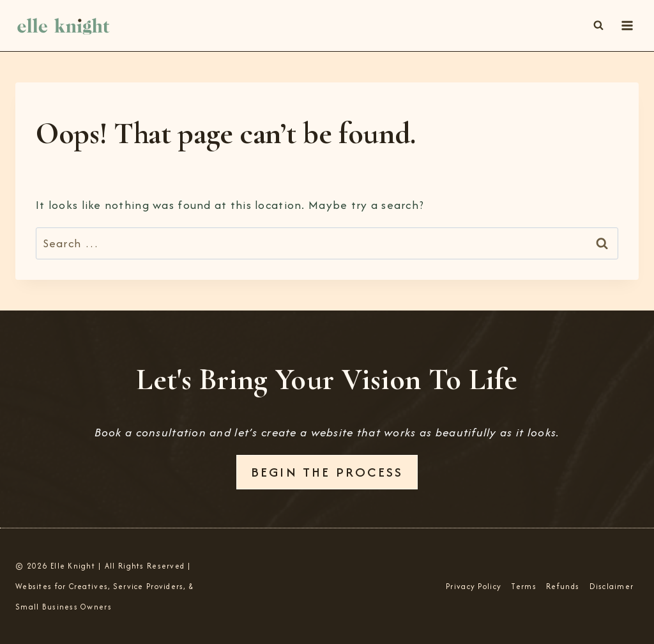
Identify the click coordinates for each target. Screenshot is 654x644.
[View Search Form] (598, 26)
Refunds (563, 586)
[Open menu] (627, 25)
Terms (523, 586)
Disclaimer (612, 586)
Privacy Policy (474, 586)
